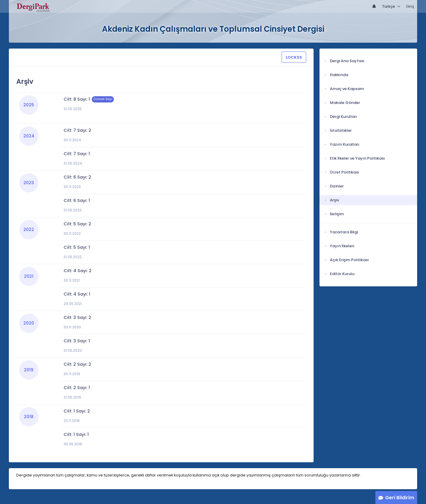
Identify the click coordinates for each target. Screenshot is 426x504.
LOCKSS (294, 57)
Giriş (410, 6)
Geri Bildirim (400, 498)
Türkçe (389, 6)
